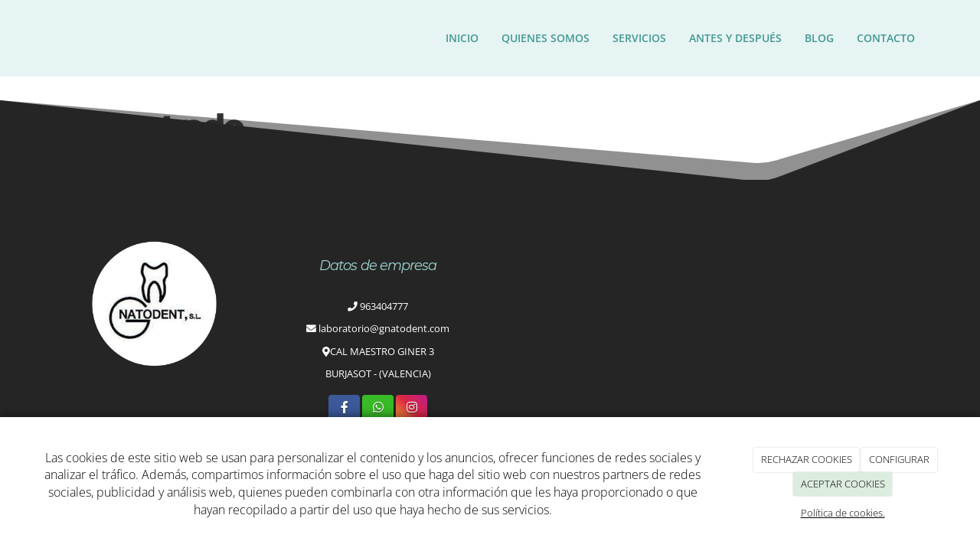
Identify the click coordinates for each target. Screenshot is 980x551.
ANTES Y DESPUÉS (735, 38)
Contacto (886, 38)
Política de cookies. (843, 513)
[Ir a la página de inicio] (50, 38)
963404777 (384, 306)
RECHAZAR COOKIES (807, 459)
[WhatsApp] (378, 408)
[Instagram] (412, 408)
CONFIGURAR (899, 459)
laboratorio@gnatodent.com (384, 328)
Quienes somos (546, 38)
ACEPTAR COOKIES (843, 484)
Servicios (639, 38)
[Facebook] (344, 408)
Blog (819, 38)
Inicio (462, 38)
